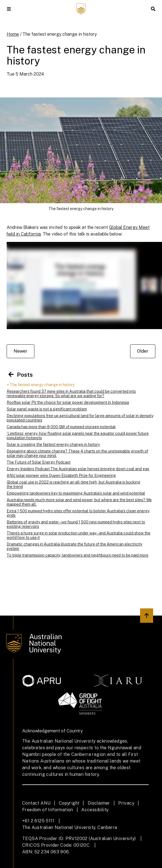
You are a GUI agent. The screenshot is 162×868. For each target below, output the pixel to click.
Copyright (69, 803)
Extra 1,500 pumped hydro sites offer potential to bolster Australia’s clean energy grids (78, 513)
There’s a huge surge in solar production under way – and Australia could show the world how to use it (79, 535)
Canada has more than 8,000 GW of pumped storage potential (61, 427)
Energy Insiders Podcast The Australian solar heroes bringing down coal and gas (78, 469)
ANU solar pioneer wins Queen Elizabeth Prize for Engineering (61, 476)
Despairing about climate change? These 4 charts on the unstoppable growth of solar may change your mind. (77, 453)
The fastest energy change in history (60, 34)
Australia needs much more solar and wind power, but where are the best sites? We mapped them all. (79, 502)
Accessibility (95, 810)
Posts (20, 375)
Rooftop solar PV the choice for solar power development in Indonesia (68, 402)
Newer (21, 351)
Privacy (126, 803)
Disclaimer (99, 803)
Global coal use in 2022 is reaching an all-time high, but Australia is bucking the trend (74, 484)
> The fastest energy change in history (41, 385)
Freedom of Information (48, 810)
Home (13, 34)
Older (143, 351)
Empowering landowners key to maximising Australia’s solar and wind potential (76, 493)
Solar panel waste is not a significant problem (47, 409)
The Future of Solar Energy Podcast (39, 462)
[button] (9, 9)
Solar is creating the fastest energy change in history (53, 445)
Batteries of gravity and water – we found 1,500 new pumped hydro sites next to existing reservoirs (76, 524)
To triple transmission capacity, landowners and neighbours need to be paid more (78, 555)
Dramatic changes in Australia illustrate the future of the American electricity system (74, 546)
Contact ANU (36, 803)
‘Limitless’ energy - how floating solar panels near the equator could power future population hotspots (78, 436)
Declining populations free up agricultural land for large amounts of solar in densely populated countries (80, 418)
